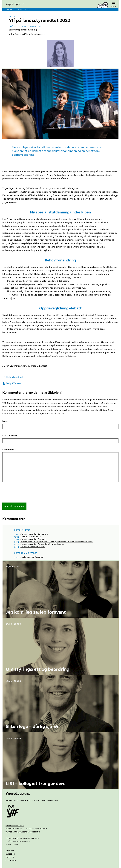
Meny (114, 4)
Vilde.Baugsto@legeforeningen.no (27, 34)
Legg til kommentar (14, 506)
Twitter (10, 857)
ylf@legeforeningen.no (18, 841)
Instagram (11, 860)
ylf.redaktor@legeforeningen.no (23, 832)
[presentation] (26, 493)
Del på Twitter (12, 383)
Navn (5, 421)
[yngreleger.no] (50, 4)
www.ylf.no (12, 844)
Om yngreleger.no (15, 825)
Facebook (10, 854)
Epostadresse (10, 435)
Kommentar (9, 449)
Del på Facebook (13, 377)
